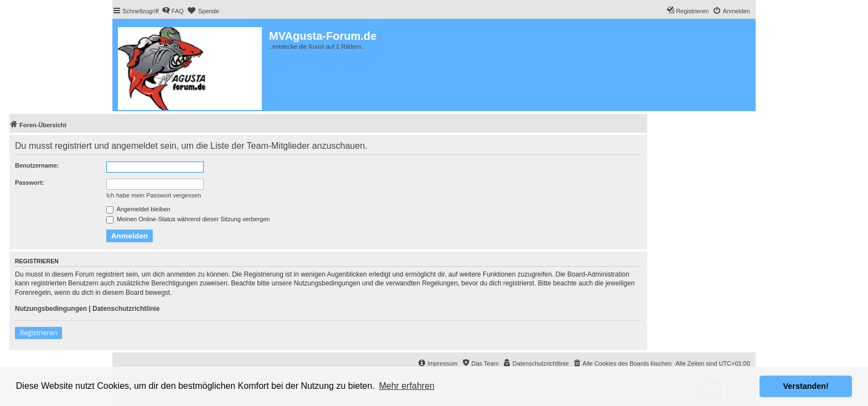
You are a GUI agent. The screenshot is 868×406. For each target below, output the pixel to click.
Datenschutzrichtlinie (126, 309)
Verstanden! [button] (806, 386)
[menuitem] (173, 11)
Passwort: (30, 183)
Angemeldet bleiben (138, 209)
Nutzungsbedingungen (51, 309)
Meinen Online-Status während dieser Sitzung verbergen (188, 219)
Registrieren (38, 333)
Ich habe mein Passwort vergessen (154, 195)
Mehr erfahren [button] (407, 386)
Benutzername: (37, 165)
